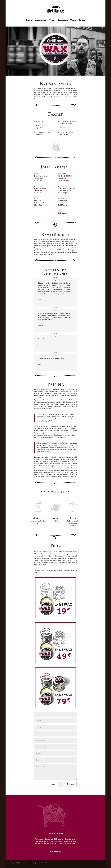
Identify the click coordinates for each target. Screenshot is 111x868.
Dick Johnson (62, 213)
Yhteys (82, 20)
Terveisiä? (55, 772)
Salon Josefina (63, 201)
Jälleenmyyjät (41, 20)
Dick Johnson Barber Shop (67, 188)
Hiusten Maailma (40, 188)
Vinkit (52, 20)
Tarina (73, 20)
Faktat (29, 20)
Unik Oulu (38, 201)
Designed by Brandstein (19, 863)
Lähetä (71, 784)
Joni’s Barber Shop (41, 176)
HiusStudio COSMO (65, 176)
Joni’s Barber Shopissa (68, 396)
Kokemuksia (62, 20)
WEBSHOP (55, 852)
